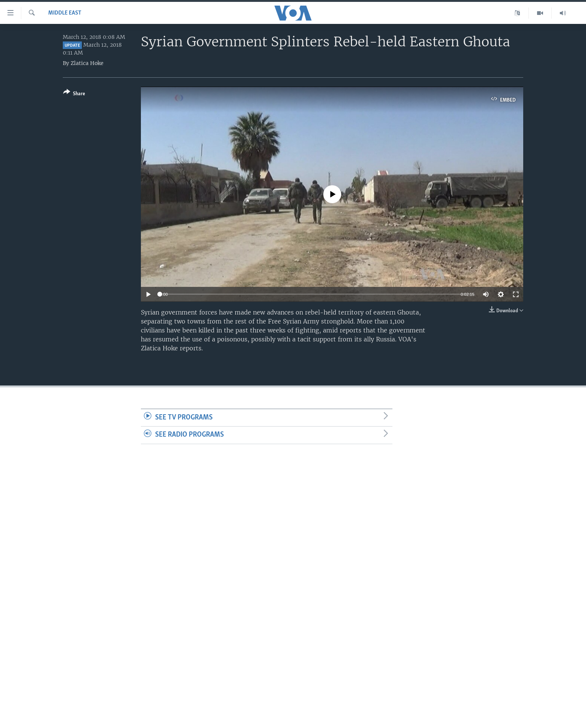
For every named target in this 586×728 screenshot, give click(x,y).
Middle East (65, 13)
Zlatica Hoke (87, 63)
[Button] (74, 94)
